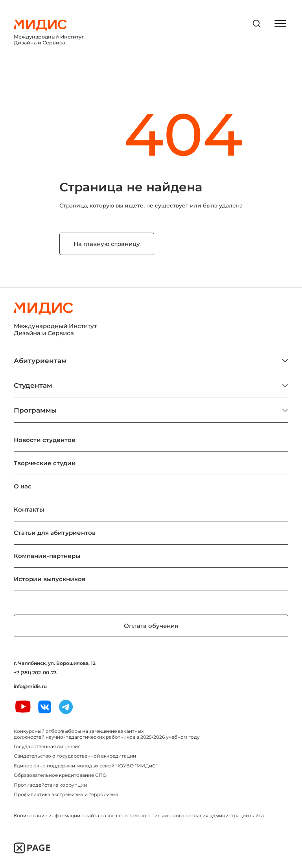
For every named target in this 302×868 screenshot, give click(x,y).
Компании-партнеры (47, 556)
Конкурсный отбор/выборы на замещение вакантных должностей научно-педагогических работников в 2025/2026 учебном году (107, 734)
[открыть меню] (280, 24)
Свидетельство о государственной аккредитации (75, 756)
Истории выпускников (50, 579)
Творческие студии (45, 463)
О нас (23, 486)
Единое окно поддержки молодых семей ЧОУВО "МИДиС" (86, 766)
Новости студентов (44, 440)
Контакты (29, 509)
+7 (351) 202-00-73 (35, 673)
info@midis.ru (30, 686)
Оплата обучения (151, 626)
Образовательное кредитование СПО (60, 775)
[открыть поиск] (257, 24)
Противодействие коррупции (50, 785)
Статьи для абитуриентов (55, 533)
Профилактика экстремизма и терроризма (66, 794)
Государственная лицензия (47, 746)
